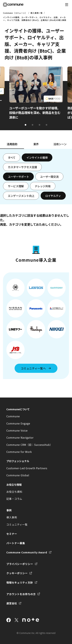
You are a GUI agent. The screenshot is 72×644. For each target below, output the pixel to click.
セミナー (12, 534)
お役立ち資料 (14, 492)
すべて (12, 157)
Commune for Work (19, 452)
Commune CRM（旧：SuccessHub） (29, 445)
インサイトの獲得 (37, 157)
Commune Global (18, 475)
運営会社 (12, 603)
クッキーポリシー (17, 573)
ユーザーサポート (18, 177)
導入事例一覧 (36, 13)
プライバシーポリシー (20, 564)
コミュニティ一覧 (17, 524)
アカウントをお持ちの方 (21, 594)
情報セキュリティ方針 (20, 582)
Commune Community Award (27, 552)
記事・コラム (14, 499)
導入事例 (12, 517)
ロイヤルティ (53, 196)
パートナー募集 (16, 543)
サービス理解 (16, 186)
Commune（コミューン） (15, 13)
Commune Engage (18, 423)
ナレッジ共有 (43, 186)
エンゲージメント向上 (21, 196)
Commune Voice (17, 430)
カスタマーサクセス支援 (22, 167)
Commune (13, 416)
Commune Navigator (20, 437)
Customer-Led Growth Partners (27, 468)
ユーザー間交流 (49, 177)
